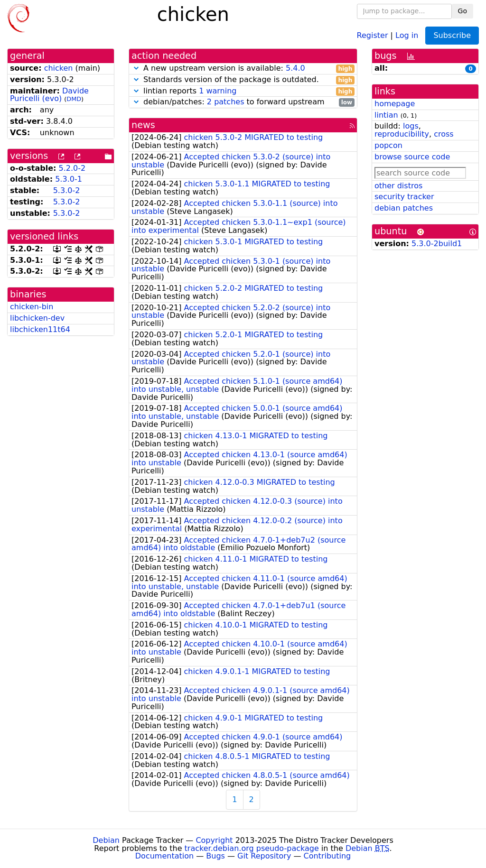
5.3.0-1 (69, 179)
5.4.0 (295, 68)
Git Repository (264, 856)
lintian (386, 115)
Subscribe (452, 35)
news (143, 125)
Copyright (214, 840)
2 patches (226, 102)
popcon (388, 145)
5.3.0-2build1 (437, 244)
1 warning (218, 91)
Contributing (327, 856)
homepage (395, 104)
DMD (74, 99)
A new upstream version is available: (243, 69)
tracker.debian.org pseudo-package (252, 848)
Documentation (164, 856)
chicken (59, 68)
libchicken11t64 (40, 329)
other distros (398, 186)
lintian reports (243, 91)
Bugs (215, 856)
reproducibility (402, 134)
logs (411, 126)
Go (463, 11)
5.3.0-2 (67, 190)
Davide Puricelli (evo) (49, 95)
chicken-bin (32, 307)
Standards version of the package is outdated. (243, 80)
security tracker (404, 197)
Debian (106, 840)
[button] (136, 68)
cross (444, 134)
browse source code (412, 157)
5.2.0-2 (72, 168)
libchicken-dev (37, 318)
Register (373, 35)
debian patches (404, 208)
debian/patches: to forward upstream (243, 102)
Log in (407, 35)
